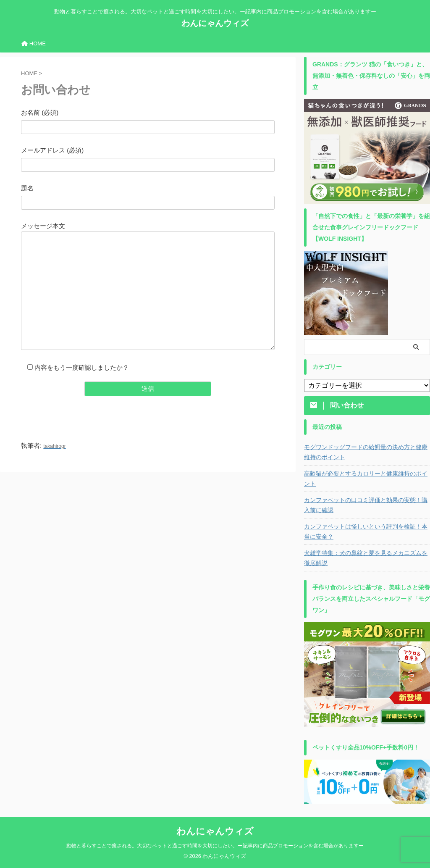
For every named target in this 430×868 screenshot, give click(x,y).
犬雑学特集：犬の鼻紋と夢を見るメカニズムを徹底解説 (366, 558)
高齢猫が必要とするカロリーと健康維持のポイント (366, 479)
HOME (34, 43)
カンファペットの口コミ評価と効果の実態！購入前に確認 (366, 505)
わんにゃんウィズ (215, 23)
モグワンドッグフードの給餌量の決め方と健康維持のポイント (366, 452)
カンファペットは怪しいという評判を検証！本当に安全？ (366, 531)
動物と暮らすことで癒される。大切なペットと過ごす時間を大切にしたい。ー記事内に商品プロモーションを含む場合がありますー (215, 846)
